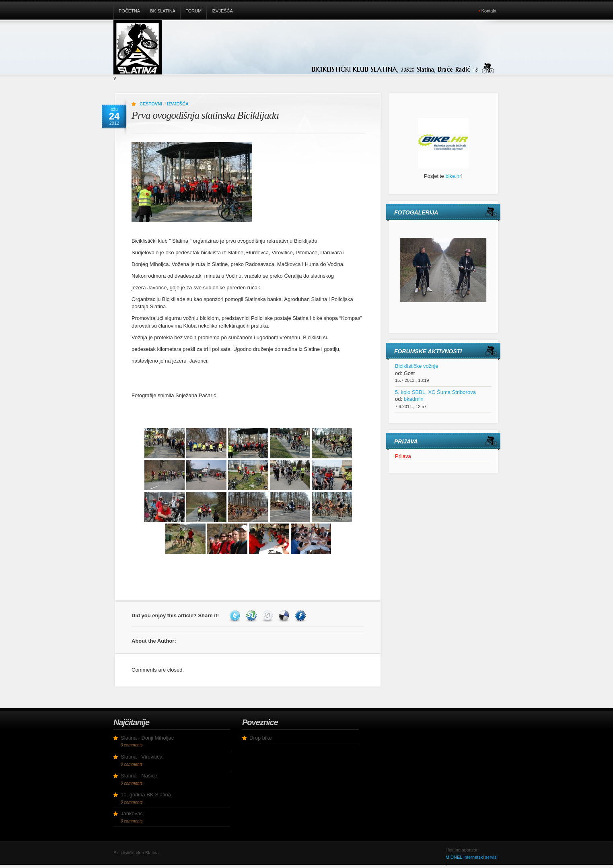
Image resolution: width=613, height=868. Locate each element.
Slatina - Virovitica (142, 757)
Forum (193, 11)
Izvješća (222, 11)
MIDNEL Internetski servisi (472, 857)
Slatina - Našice (139, 776)
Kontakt (489, 11)
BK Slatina (163, 11)
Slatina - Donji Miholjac (147, 738)
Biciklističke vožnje (417, 366)
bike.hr (453, 176)
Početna (129, 11)
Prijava (403, 456)
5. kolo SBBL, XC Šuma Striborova (435, 392)
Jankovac (132, 813)
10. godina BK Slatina (146, 795)
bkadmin (414, 399)
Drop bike (261, 738)
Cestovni (151, 104)
